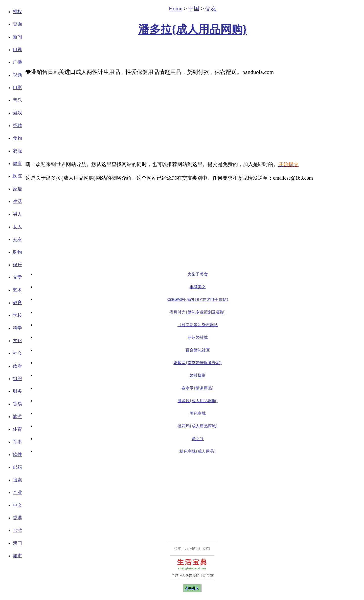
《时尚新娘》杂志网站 (198, 325)
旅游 (17, 417)
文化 (17, 341)
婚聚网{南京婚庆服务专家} (198, 363)
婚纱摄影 (198, 375)
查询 (17, 24)
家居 (17, 189)
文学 (17, 277)
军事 (17, 442)
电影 (17, 88)
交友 (17, 239)
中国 (194, 8)
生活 (17, 201)
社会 (17, 353)
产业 (17, 492)
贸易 (17, 404)
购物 (17, 252)
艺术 (17, 290)
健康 (17, 163)
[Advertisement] (193, 52)
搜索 (17, 480)
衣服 (17, 151)
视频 (17, 75)
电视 (17, 50)
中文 (17, 505)
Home (176, 8)
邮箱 (17, 467)
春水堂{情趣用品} (198, 388)
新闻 (17, 37)
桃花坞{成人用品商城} (198, 426)
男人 (17, 214)
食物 (17, 138)
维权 (17, 12)
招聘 (17, 126)
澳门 (17, 543)
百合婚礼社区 (198, 350)
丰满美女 (198, 287)
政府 (17, 366)
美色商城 (198, 413)
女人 (17, 227)
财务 (17, 391)
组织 (17, 379)
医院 (17, 176)
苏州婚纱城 (198, 337)
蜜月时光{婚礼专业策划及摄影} (198, 312)
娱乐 (17, 265)
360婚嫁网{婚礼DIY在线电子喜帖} (198, 299)
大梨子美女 (198, 274)
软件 (17, 454)
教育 (17, 303)
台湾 (17, 530)
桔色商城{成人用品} (198, 451)
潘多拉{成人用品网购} (193, 29)
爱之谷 (198, 439)
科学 (17, 328)
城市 (17, 556)
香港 (17, 518)
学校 (17, 315)
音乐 (17, 100)
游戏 (17, 113)
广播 (17, 62)
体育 (17, 429)
